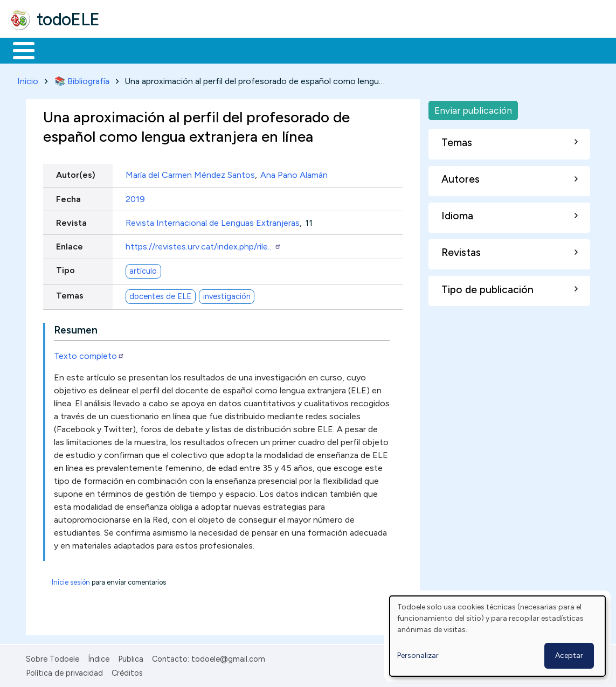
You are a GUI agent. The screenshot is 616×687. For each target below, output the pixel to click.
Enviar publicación (473, 108)
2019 (135, 197)
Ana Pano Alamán (294, 173)
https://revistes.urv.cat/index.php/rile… (203, 244)
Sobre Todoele (53, 657)
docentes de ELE (160, 294)
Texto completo (89, 354)
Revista (71, 221)
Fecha (68, 197)
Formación (130, 50)
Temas (70, 294)
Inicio (18, 50)
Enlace (70, 244)
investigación (227, 294)
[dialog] (497, 636)
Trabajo (194, 50)
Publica (131, 657)
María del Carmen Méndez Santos (190, 173)
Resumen (76, 328)
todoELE (68, 19)
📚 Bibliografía (82, 79)
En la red (255, 50)
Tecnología (322, 50)
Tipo (65, 269)
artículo (143, 269)
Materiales (60, 50)
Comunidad (394, 50)
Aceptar (569, 655)
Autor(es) (76, 173)
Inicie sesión (71, 580)
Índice (99, 657)
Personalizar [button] (418, 655)
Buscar (443, 50)
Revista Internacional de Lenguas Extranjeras (213, 221)
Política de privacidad (64, 671)
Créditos (127, 671)
